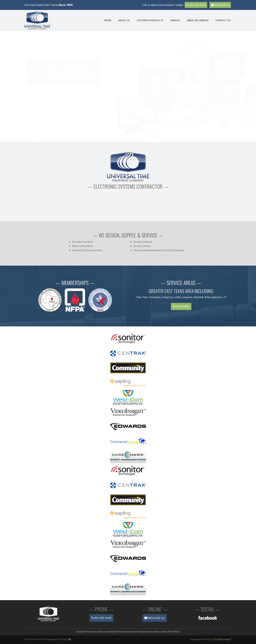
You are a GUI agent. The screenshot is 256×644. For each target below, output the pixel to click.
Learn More (181, 307)
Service (175, 21)
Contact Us (223, 21)
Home (107, 21)
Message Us (220, 5)
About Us (124, 21)
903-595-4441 (196, 5)
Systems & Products (150, 21)
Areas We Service (198, 21)
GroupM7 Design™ (223, 640)
